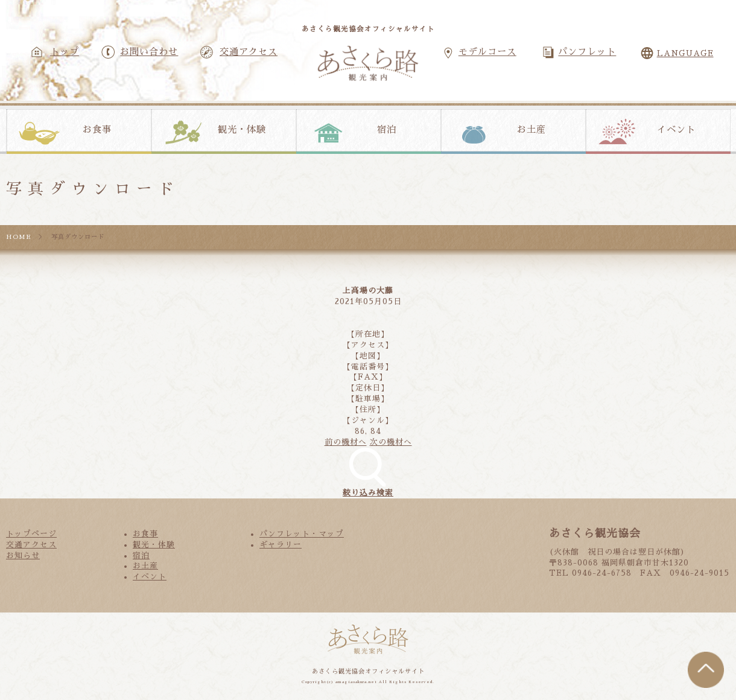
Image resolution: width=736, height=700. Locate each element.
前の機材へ (346, 442)
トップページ (31, 534)
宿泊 (387, 130)
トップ (65, 52)
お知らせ (23, 555)
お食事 (97, 130)
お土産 (531, 130)
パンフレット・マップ (302, 534)
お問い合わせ (149, 52)
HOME (19, 237)
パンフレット (587, 52)
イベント (676, 130)
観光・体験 (242, 130)
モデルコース (487, 52)
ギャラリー (281, 545)
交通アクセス (249, 52)
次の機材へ (391, 442)
